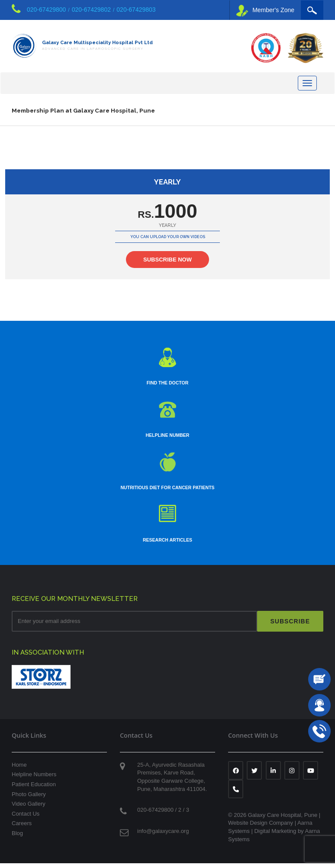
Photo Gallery (29, 799)
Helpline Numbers (34, 779)
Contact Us (26, 818)
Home (19, 769)
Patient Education (34, 789)
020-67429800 (46, 10)
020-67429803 (136, 10)
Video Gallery (29, 808)
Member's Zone (265, 11)
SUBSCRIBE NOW (167, 264)
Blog (17, 837)
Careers (22, 828)
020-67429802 (91, 10)
